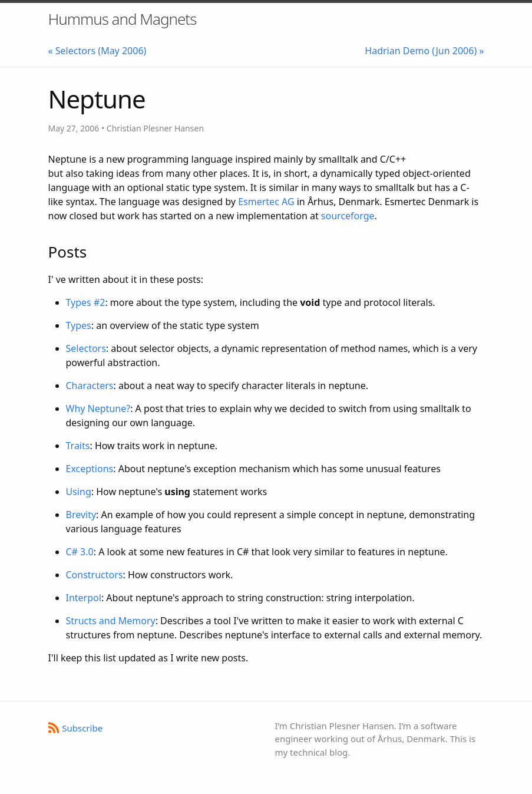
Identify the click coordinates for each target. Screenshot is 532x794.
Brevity (81, 515)
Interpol (84, 598)
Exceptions (90, 469)
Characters (90, 386)
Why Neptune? (98, 408)
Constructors (95, 575)
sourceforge (348, 216)
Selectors (86, 348)
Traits (78, 446)
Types (79, 325)
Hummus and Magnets (123, 19)
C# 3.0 (80, 552)
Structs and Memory (111, 621)
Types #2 (86, 302)
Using (79, 492)
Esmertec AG (266, 202)
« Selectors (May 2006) (98, 51)
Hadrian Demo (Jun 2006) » (424, 51)
